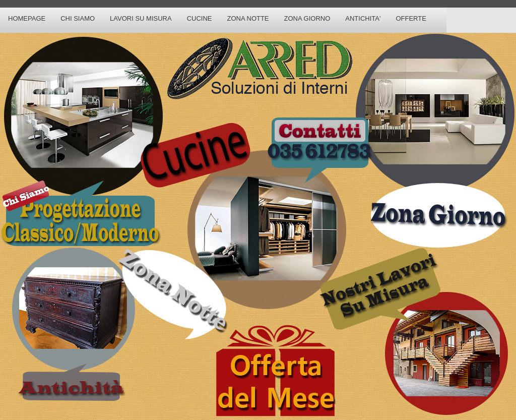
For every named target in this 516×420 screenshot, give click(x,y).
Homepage (27, 18)
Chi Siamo (78, 18)
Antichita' (363, 18)
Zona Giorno (307, 18)
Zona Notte (248, 18)
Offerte (411, 18)
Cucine (200, 18)
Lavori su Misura (141, 18)
